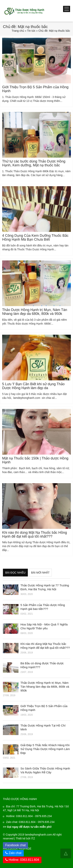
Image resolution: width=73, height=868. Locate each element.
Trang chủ (18, 31)
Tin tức (31, 31)
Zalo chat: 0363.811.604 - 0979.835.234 (30, 822)
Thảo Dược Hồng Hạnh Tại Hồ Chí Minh (43, 727)
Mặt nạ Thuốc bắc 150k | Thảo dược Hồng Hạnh (35, 460)
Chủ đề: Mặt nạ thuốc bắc (54, 31)
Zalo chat (15, 853)
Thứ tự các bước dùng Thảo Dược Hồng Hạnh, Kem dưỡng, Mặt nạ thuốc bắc (34, 163)
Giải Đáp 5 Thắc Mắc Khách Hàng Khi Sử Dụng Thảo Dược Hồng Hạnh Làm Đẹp (45, 749)
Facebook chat (17, 844)
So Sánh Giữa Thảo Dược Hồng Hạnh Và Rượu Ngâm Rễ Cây (45, 770)
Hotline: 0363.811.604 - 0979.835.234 (29, 816)
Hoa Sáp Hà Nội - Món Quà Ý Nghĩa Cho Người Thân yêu (44, 626)
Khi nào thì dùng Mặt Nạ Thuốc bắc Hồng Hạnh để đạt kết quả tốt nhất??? (35, 534)
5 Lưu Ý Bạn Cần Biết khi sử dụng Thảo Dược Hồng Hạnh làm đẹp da (33, 386)
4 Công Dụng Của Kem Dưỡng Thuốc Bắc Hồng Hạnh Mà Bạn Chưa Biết (35, 238)
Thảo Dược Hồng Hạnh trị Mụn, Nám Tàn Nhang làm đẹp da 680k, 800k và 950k (35, 312)
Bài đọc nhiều (15, 573)
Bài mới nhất (40, 573)
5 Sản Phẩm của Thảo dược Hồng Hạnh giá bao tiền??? (43, 607)
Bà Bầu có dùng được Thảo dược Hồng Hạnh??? (42, 665)
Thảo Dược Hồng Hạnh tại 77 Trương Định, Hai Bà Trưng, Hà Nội (45, 587)
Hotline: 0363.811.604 (22, 860)
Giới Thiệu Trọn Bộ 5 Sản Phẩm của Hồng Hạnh (35, 89)
